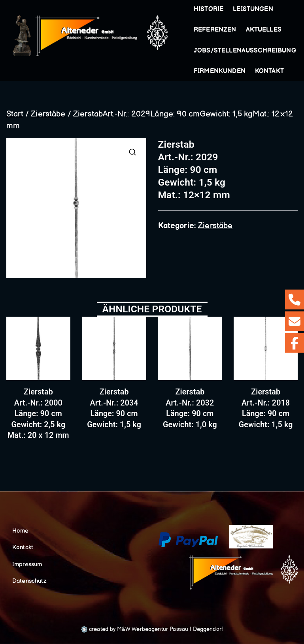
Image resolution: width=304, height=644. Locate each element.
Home (21, 531)
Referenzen (215, 30)
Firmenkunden (220, 71)
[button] (275, 9)
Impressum (27, 564)
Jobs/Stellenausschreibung (245, 51)
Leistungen (255, 9)
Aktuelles (264, 30)
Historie (209, 9)
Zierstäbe (48, 114)
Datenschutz (29, 581)
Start (15, 114)
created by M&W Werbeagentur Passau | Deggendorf (152, 629)
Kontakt (269, 71)
